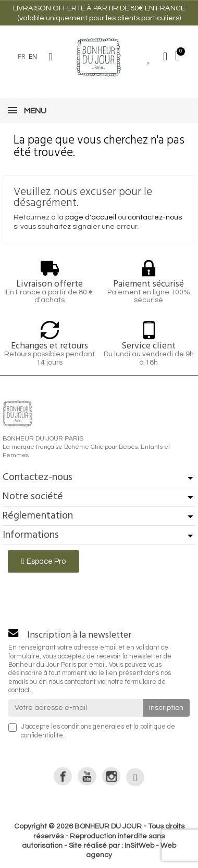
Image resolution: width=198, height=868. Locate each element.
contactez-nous (155, 217)
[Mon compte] (165, 57)
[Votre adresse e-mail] (76, 708)
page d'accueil (91, 217)
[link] (63, 776)
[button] (51, 57)
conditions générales (93, 727)
